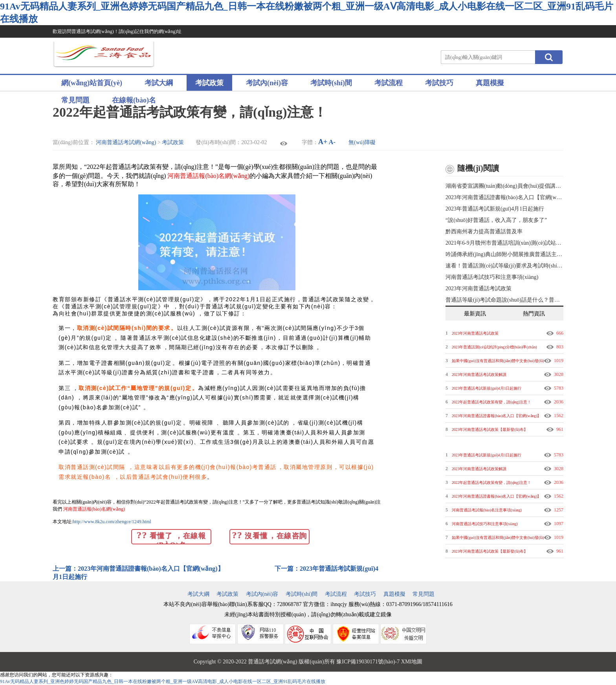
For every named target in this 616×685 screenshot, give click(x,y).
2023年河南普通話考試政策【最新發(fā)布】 (490, 429)
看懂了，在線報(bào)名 (171, 537)
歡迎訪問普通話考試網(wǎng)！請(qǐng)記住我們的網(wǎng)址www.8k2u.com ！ (117, 38)
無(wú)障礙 (362, 142)
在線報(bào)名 (134, 100)
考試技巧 (439, 83)
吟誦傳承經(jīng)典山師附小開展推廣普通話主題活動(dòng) (504, 254)
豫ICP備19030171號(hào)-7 (368, 662)
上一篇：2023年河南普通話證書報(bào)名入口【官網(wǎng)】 (139, 569)
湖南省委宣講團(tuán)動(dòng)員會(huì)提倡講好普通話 (504, 186)
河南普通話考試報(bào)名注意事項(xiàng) (487, 510)
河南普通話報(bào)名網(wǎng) (208, 176)
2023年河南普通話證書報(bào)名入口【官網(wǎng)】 (504, 197)
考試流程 (389, 83)
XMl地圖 (412, 662)
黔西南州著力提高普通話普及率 (484, 232)
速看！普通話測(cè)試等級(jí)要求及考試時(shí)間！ (504, 266)
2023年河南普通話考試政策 (478, 288)
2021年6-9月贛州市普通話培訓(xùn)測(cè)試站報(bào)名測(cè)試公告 (504, 243)
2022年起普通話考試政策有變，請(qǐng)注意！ (491, 402)
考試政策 (209, 83)
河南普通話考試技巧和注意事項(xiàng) (492, 277)
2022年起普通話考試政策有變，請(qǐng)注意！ (491, 483)
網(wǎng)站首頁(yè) (92, 83)
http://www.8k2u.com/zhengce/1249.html (112, 522)
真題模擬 (490, 83)
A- (332, 142)
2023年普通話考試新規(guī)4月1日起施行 (495, 209)
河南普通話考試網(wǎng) (126, 142)
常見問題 (75, 100)
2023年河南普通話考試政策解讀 (479, 375)
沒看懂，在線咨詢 (269, 535)
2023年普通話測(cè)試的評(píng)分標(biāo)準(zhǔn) (494, 347)
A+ (323, 142)
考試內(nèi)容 (267, 83)
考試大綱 (159, 83)
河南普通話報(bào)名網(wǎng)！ (94, 509)
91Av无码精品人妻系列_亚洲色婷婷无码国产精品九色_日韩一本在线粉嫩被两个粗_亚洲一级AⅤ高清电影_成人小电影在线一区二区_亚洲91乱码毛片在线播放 (163, 681)
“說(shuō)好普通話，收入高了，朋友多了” (496, 220)
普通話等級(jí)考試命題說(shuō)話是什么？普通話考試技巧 (504, 300)
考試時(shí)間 (331, 83)
